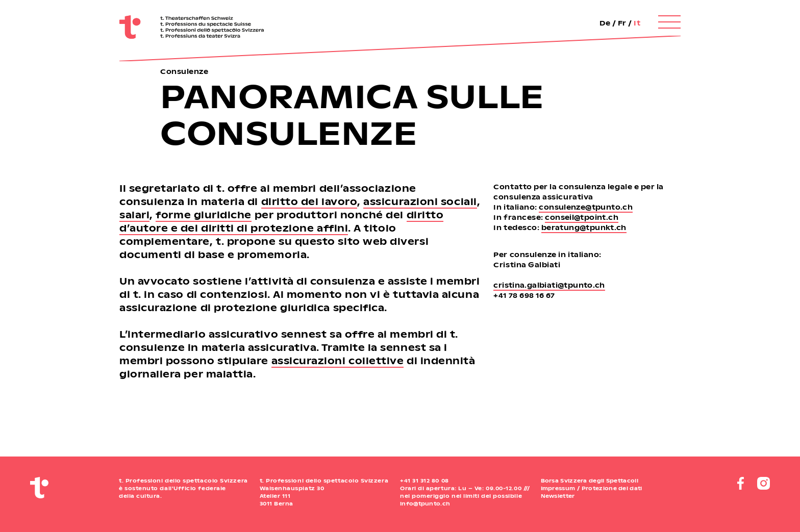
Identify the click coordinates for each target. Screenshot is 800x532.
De (605, 23)
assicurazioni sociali (420, 201)
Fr (622, 23)
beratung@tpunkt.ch (584, 227)
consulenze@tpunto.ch (586, 207)
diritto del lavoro (309, 201)
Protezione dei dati (612, 488)
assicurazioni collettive (338, 360)
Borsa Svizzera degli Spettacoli (590, 480)
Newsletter (558, 496)
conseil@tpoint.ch (582, 217)
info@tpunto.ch (425, 503)
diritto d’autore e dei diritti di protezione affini (281, 221)
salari (134, 214)
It (637, 23)
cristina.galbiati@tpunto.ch (549, 285)
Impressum (558, 488)
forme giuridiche (204, 214)
